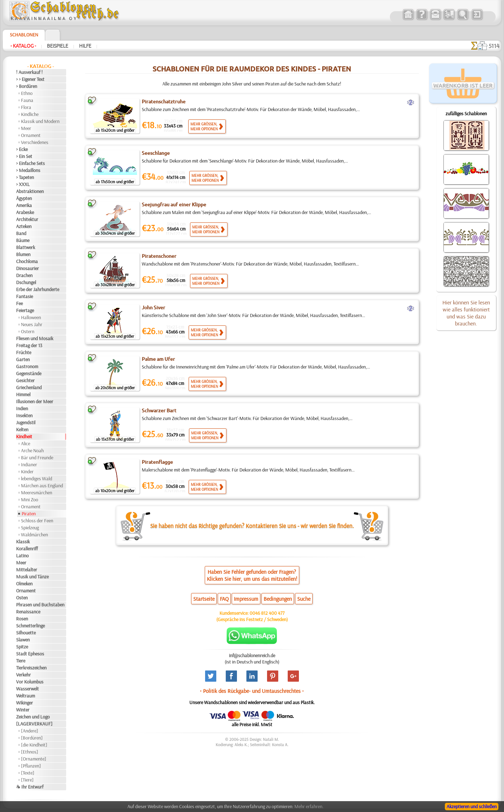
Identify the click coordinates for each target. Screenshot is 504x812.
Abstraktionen (30, 191)
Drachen (24, 275)
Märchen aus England (42, 486)
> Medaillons (28, 170)
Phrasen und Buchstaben (40, 605)
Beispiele (58, 46)
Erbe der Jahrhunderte (38, 289)
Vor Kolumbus (30, 682)
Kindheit (24, 436)
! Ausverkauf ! (29, 72)
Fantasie (24, 296)
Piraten (29, 514)
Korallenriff (27, 549)
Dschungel (26, 282)
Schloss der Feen (37, 521)
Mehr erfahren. (309, 806)
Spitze (22, 647)
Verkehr (23, 675)
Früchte (24, 352)
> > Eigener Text (30, 79)
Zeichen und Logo (33, 717)
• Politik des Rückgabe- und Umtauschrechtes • (252, 691)
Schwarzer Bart (159, 411)
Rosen (22, 619)
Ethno (27, 93)
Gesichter (25, 380)
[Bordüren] (32, 738)
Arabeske (25, 212)
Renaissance (28, 612)
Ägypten (24, 198)
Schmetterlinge (30, 626)
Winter (23, 710)
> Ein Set (24, 156)
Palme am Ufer (158, 359)
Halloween (31, 317)
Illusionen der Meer (35, 401)
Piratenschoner (159, 256)
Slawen (23, 640)
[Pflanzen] (31, 766)
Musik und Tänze (32, 577)
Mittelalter (27, 570)
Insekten (24, 415)
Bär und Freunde (37, 457)
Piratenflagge (157, 462)
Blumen (23, 254)
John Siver (153, 308)
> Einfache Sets (30, 163)
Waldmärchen (34, 535)
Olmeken (24, 584)
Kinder (27, 472)
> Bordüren (27, 86)
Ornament (31, 135)
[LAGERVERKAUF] (34, 724)
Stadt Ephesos (30, 654)
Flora (26, 107)
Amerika (24, 205)
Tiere (21, 661)
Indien (22, 408)
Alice (26, 443)
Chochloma (27, 261)
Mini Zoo (30, 500)
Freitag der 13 (29, 345)
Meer (26, 128)
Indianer (29, 465)
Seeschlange (156, 153)
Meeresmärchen (37, 493)
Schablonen (24, 35)
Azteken (24, 226)
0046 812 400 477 (267, 613)
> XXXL (23, 184)
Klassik (23, 542)
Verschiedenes (35, 142)
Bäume (23, 240)
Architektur (27, 219)
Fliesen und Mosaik (35, 338)
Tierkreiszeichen (31, 668)
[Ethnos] (30, 752)
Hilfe (85, 46)
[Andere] (30, 731)
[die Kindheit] (34, 745)
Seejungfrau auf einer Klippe (174, 205)
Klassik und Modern (40, 121)
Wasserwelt (27, 689)
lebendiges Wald (37, 479)
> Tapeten (25, 177)
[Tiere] (27, 780)
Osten (22, 598)
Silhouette (26, 633)
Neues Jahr (32, 324)
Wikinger (24, 703)
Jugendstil (26, 422)
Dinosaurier (27, 268)
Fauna (27, 100)
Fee (19, 303)
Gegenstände (29, 373)
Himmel (23, 394)
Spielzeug (30, 528)
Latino (22, 556)
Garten (23, 359)
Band (21, 233)
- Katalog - (23, 46)
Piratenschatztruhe (164, 102)
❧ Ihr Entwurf (30, 787)
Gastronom (27, 366)
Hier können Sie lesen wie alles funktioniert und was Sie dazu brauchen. (466, 313)
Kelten (22, 429)
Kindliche (30, 114)
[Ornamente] (34, 759)
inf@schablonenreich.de (252, 655)
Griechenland (29, 387)
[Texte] (28, 773)
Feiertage (25, 310)
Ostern (28, 331)
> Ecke (22, 149)
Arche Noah (32, 450)
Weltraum (26, 696)
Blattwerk (26, 247)
